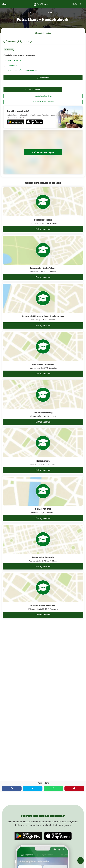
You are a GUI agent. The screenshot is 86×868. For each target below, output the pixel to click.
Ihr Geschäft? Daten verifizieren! (43, 102)
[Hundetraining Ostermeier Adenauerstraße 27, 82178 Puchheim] (43, 547)
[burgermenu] (4, 4)
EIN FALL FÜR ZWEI (43, 509)
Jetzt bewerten (43, 33)
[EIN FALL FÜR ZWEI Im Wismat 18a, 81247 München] (43, 499)
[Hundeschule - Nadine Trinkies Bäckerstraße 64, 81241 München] (43, 258)
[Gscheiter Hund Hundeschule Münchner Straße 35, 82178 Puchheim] (43, 595)
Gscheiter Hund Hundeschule (43, 605)
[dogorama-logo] (41, 4)
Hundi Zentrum (43, 461)
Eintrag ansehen (43, 229)
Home (32, 13)
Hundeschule (9, 49)
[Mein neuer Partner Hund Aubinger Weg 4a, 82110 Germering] (43, 354)
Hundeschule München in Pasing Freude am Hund (43, 316)
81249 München (52, 13)
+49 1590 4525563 (15, 60)
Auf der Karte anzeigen (43, 152)
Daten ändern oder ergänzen (43, 96)
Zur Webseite (13, 66)
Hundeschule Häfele (43, 220)
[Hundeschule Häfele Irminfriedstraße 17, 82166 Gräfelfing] (43, 210)
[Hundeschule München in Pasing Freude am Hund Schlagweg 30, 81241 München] (43, 306)
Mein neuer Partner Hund (43, 365)
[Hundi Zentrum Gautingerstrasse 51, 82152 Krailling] (43, 451)
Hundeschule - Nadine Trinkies (43, 268)
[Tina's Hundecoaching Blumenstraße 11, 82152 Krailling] (43, 403)
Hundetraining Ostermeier (43, 557)
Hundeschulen (40, 13)
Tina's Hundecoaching (43, 413)
